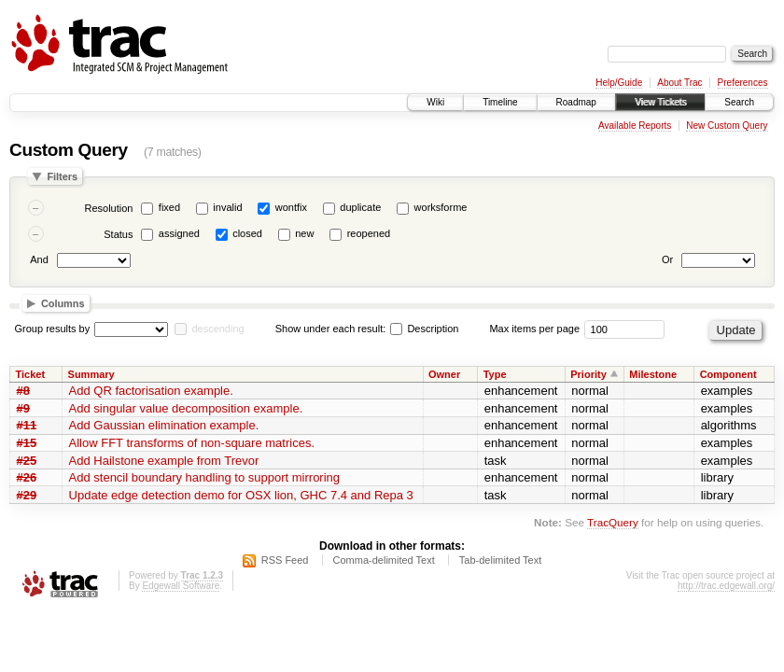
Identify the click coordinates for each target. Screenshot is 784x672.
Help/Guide (619, 83)
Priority (588, 374)
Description (424, 329)
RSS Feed (285, 560)
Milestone (653, 374)
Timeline (500, 102)
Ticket (31, 374)
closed (247, 233)
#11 (27, 425)
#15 (27, 443)
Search (739, 102)
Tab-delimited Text (500, 560)
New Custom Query (727, 126)
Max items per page (534, 329)
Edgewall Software (181, 586)
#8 (23, 391)
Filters (62, 176)
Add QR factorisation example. (151, 391)
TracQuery (613, 522)
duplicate (360, 207)
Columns (63, 303)
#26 (27, 477)
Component (728, 374)
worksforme (441, 207)
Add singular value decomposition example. (186, 408)
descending (217, 329)
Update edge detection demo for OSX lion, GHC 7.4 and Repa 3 (241, 495)
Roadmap (576, 102)
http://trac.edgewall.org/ (726, 586)
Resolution (108, 208)
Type (495, 374)
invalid (227, 207)
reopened (369, 233)
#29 (27, 495)
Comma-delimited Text (384, 560)
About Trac (679, 83)
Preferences (743, 83)
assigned (179, 233)
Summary (91, 374)
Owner (444, 374)
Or (667, 259)
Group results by (53, 329)
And (39, 259)
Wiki (435, 102)
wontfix (291, 207)
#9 (23, 408)
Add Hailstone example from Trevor (164, 461)
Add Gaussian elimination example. (164, 425)
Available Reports (635, 126)
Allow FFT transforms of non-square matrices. (192, 443)
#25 (27, 461)
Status (118, 234)
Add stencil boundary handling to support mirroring (205, 477)
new (304, 233)
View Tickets (660, 102)
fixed (169, 207)
